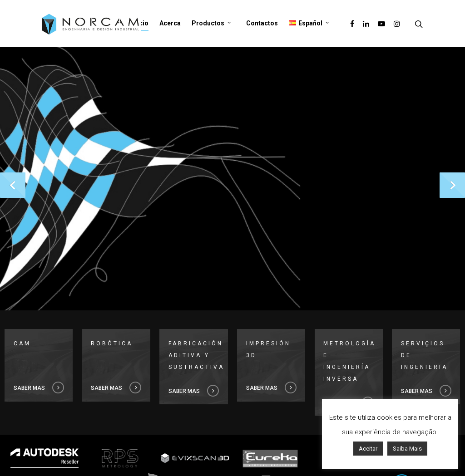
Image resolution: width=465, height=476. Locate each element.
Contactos (262, 23)
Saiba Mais (407, 449)
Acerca (170, 23)
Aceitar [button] (368, 449)
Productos (212, 24)
